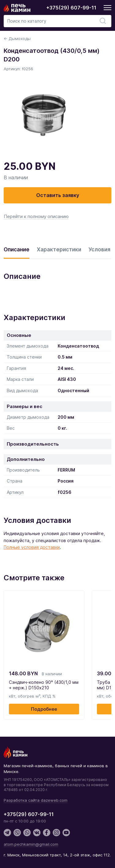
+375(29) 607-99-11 (71, 8)
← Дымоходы (17, 38)
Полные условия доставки (32, 547)
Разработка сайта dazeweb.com (36, 800)
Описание (17, 250)
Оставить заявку (58, 195)
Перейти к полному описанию (36, 216)
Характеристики (59, 250)
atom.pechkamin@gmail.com (31, 844)
